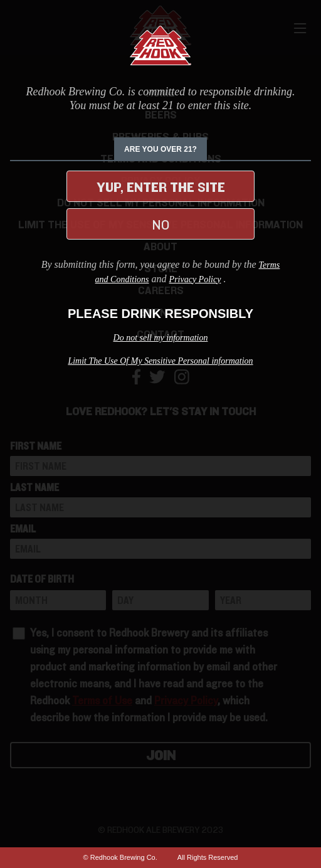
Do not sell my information (161, 338)
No (160, 225)
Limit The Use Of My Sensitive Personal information (160, 361)
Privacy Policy (195, 279)
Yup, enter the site (161, 188)
